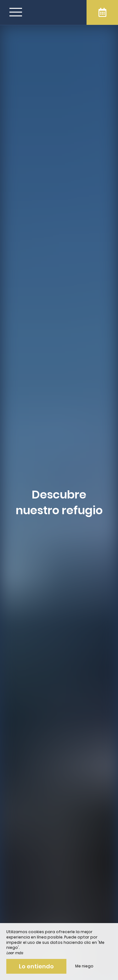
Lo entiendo (36, 966)
